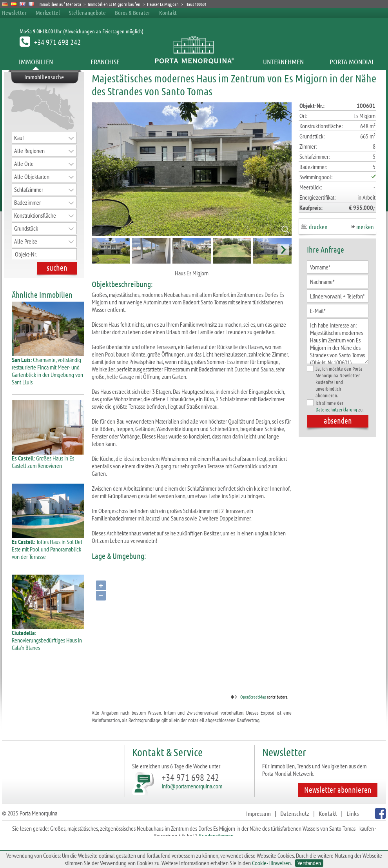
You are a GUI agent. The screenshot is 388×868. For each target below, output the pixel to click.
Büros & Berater (132, 13)
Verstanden (309, 863)
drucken (318, 227)
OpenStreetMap (253, 697)
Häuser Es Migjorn (163, 4)
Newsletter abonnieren (338, 790)
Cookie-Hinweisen (271, 863)
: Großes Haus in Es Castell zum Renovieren (48, 459)
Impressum (258, 813)
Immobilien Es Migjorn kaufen (114, 4)
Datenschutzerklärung (336, 409)
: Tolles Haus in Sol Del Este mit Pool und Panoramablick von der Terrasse (48, 546)
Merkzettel (48, 13)
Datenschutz (295, 813)
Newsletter (14, 13)
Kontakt (168, 13)
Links (353, 813)
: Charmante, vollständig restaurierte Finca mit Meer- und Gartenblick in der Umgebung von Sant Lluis (48, 368)
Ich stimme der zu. (335, 406)
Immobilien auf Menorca (60, 4)
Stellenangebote (87, 13)
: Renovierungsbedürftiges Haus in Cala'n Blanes (48, 637)
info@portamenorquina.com (192, 786)
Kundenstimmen (216, 836)
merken (365, 227)
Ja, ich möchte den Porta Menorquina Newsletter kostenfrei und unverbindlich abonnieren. (335, 382)
